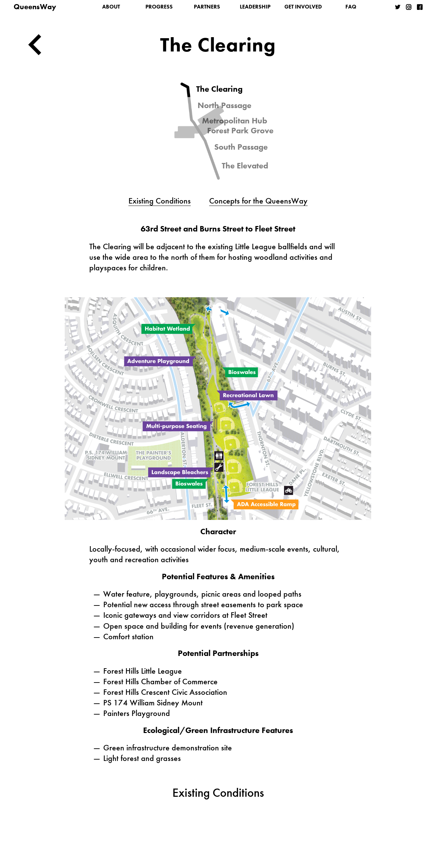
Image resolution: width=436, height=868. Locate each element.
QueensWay (35, 7)
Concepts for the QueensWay (258, 201)
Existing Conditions (160, 201)
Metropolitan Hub (235, 121)
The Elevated (245, 166)
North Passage (224, 105)
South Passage (241, 147)
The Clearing (219, 89)
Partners (207, 7)
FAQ (351, 7)
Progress (159, 7)
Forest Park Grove (240, 131)
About (111, 7)
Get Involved (303, 7)
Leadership (255, 7)
